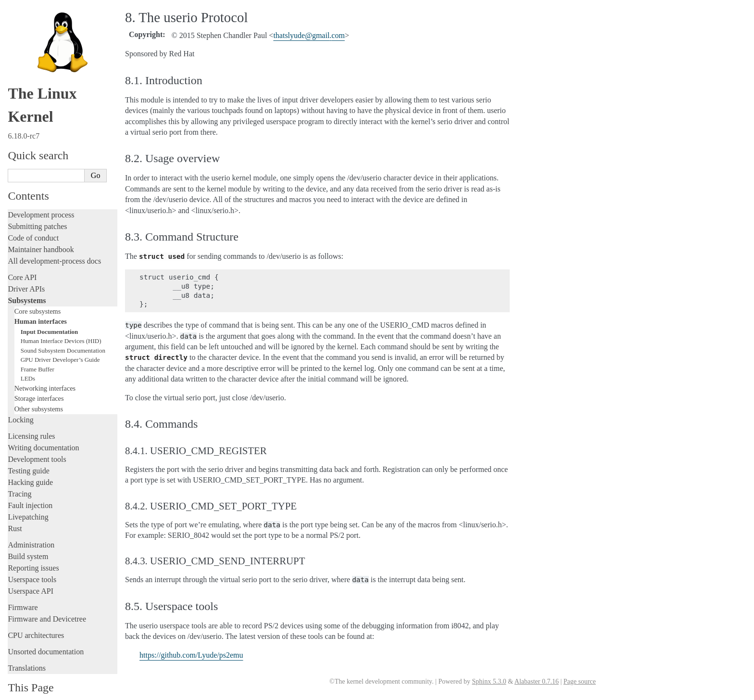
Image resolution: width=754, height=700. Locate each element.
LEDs (28, 363)
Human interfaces (41, 306)
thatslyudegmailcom (309, 35)
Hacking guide (30, 467)
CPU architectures (36, 620)
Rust (15, 513)
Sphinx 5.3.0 (489, 681)
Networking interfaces (45, 373)
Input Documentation (50, 316)
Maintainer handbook (41, 234)
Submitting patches (37, 211)
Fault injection (30, 490)
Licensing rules (31, 421)
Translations (27, 653)
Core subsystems (38, 296)
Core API (22, 262)
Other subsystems (39, 394)
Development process (41, 199)
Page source (580, 681)
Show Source (28, 691)
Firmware (23, 592)
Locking (20, 404)
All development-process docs (54, 246)
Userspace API (31, 576)
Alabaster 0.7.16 (537, 681)
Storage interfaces (39, 383)
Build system (28, 541)
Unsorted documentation (46, 636)
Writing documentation (43, 432)
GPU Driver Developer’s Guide (60, 344)
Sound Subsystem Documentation (63, 335)
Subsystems (27, 285)
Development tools (37, 444)
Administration (31, 529)
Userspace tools (32, 564)
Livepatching (28, 502)
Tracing (19, 478)
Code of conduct (33, 223)
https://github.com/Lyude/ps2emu (191, 655)
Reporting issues (33, 553)
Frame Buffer (38, 354)
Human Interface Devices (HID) (61, 325)
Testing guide (28, 455)
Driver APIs (26, 274)
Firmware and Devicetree (47, 604)
